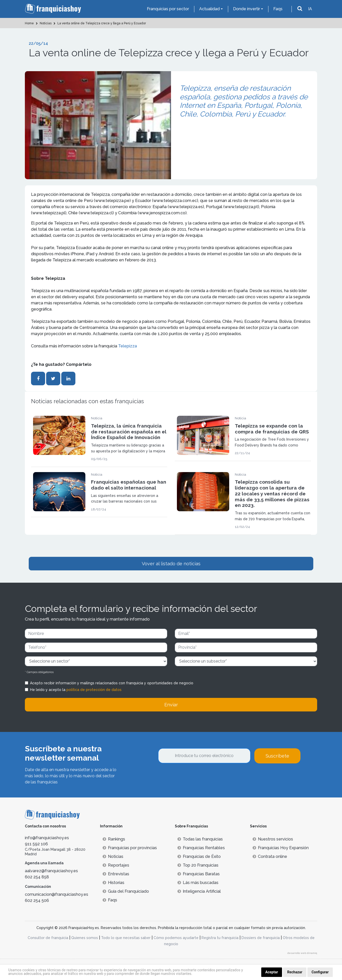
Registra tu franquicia (220, 938)
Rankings (114, 839)
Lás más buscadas (198, 883)
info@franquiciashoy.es (47, 838)
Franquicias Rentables (201, 848)
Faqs (278, 9)
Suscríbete (277, 756)
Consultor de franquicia (48, 938)
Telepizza (128, 346)
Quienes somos (85, 938)
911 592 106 (36, 844)
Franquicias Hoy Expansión (281, 848)
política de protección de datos (94, 690)
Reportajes (116, 865)
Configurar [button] (320, 972)
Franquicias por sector (168, 9)
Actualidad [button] (209, 9)
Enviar (171, 705)
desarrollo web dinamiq (302, 953)
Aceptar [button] (272, 972)
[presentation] (197, 777)
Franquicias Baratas (199, 874)
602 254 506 (37, 901)
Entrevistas (116, 874)
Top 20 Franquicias (198, 865)
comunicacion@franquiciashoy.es (57, 894)
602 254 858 (37, 877)
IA (310, 9)
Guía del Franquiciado (126, 891)
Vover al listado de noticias (171, 564)
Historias (113, 883)
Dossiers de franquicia (261, 938)
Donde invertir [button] (247, 9)
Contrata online (270, 856)
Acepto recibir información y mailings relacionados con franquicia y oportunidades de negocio (112, 683)
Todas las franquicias (200, 839)
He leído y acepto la (76, 690)
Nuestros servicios (273, 839)
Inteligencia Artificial (199, 891)
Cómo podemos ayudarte (176, 938)
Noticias (113, 856)
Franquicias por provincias (130, 848)
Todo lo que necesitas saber (126, 938)
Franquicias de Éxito (199, 856)
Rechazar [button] (295, 972)
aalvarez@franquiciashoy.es (51, 871)
